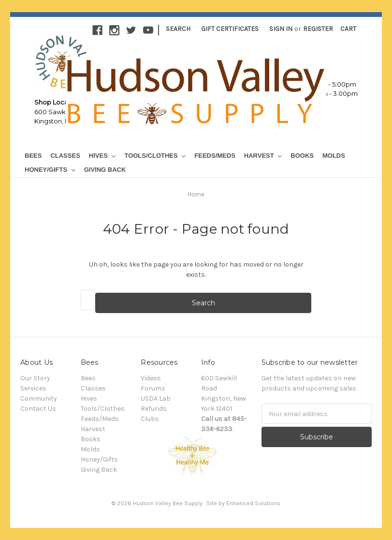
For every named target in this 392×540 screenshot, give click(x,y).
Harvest (263, 156)
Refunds (154, 409)
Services (33, 388)
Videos (151, 378)
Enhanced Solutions (253, 503)
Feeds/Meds (215, 156)
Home (196, 194)
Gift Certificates (230, 29)
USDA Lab (156, 398)
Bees (33, 156)
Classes (65, 156)
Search (178, 29)
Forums (153, 388)
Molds (334, 156)
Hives (102, 156)
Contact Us (38, 409)
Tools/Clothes (155, 156)
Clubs (150, 419)
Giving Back (105, 170)
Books (302, 156)
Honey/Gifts (50, 170)
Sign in (281, 29)
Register (318, 29)
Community (39, 398)
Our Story (35, 378)
